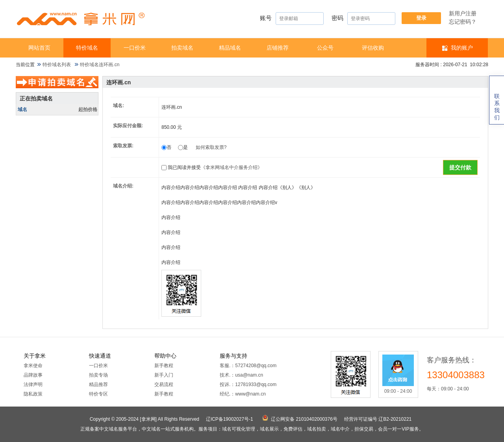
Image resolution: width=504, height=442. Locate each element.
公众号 (325, 48)
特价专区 (98, 394)
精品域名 (230, 48)
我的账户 (462, 48)
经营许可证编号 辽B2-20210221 (378, 419)
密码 (363, 19)
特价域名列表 (57, 65)
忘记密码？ (463, 22)
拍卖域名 (182, 48)
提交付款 (460, 167)
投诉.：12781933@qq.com (248, 384)
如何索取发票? (211, 147)
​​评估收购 (373, 48)
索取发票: (123, 146)
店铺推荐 (278, 48)
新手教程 (164, 366)
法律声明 (33, 384)
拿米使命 (33, 366)
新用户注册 (463, 13)
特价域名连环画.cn (100, 65)
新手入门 (164, 375)
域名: (119, 106)
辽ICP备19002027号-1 (230, 419)
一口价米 (135, 48)
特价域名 (87, 48)
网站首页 (39, 48)
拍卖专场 (98, 375)
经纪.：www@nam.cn (243, 394)
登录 (421, 18)
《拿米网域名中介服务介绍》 (232, 167)
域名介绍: (123, 186)
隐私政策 (33, 394)
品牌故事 (33, 375)
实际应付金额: (128, 126)
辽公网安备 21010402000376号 (304, 419)
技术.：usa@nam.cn (241, 375)
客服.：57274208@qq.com (248, 366)
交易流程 (164, 384)
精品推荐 (98, 384)
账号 (292, 19)
